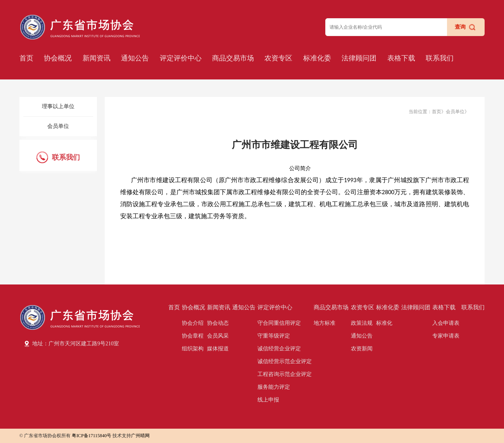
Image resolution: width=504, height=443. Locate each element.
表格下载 (401, 58)
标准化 (384, 323)
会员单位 (58, 126)
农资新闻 (362, 349)
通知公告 (135, 58)
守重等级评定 (274, 336)
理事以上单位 (58, 106)
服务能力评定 (274, 387)
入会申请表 (446, 323)
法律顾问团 (359, 58)
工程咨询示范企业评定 (285, 374)
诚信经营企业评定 (279, 349)
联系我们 (440, 58)
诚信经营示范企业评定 (285, 361)
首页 (26, 58)
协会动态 (218, 323)
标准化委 (317, 58)
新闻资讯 (97, 58)
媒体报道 (218, 349)
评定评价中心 (181, 58)
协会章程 (193, 336)
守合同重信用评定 (279, 323)
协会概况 (58, 58)
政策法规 (362, 323)
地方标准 (324, 323)
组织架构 (193, 349)
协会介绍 (193, 323)
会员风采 (218, 336)
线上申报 (268, 400)
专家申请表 (446, 336)
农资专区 (278, 58)
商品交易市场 (233, 58)
